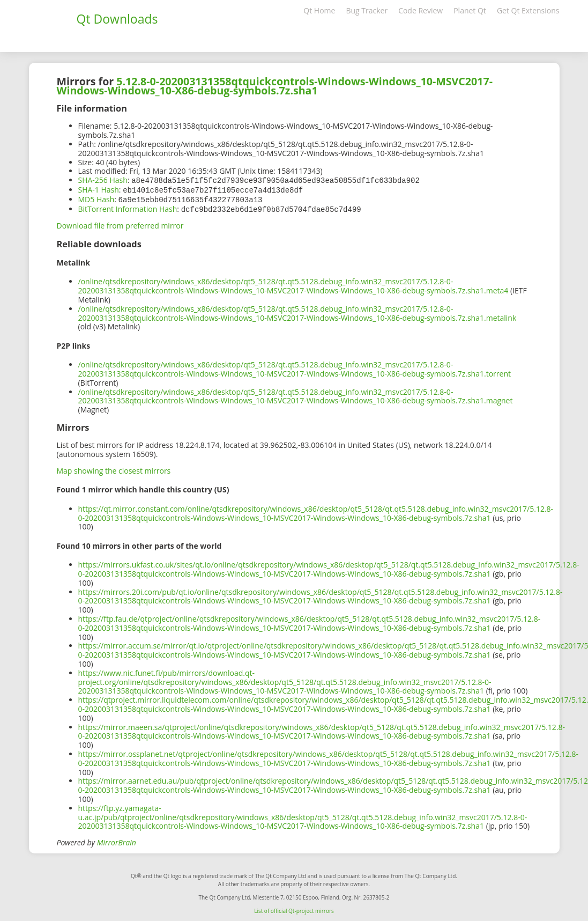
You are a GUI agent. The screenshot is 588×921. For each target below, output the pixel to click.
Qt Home (319, 10)
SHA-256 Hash (103, 180)
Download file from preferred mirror (120, 223)
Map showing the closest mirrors (114, 469)
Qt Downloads (117, 19)
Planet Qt (470, 10)
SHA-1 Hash (99, 189)
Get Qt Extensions (528, 10)
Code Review (420, 10)
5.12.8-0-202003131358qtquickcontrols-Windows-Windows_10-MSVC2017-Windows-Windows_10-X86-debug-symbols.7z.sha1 (275, 86)
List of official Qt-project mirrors (294, 909)
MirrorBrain (117, 840)
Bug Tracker (367, 10)
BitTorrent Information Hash (128, 207)
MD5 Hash (96, 198)
